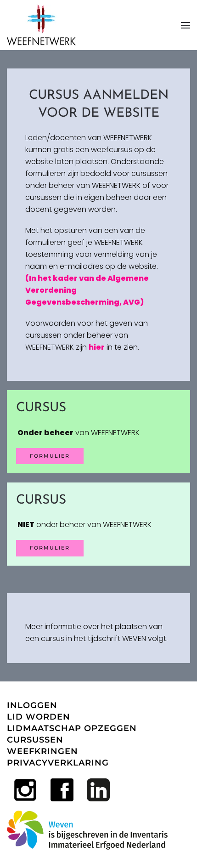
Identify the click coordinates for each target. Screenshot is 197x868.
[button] (186, 25)
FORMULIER (50, 456)
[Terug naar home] (41, 25)
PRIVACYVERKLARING (58, 763)
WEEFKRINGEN (42, 751)
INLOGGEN (32, 705)
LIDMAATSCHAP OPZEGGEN (72, 728)
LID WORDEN (39, 717)
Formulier (50, 548)
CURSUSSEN (35, 740)
